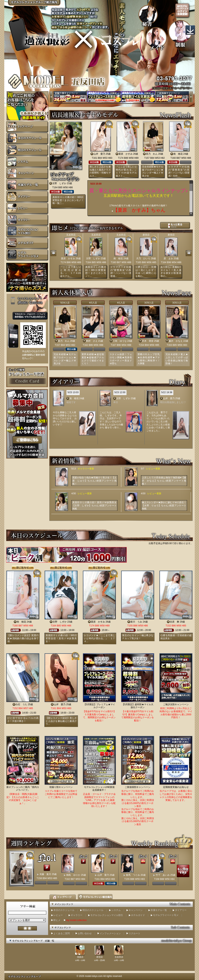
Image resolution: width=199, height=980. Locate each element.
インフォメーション (110, 933)
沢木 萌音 (148, 341)
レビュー (58, 915)
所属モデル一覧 (159, 910)
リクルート (134, 933)
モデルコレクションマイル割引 (107, 915)
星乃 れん (152, 154)
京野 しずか (59, 183)
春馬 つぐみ (133, 875)
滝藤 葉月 (45, 874)
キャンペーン (136, 910)
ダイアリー (181, 910)
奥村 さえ (92, 341)
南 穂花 (178, 154)
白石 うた (21, 704)
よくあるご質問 (62, 933)
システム (116, 910)
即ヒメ (57, 920)
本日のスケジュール (64, 910)
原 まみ (168, 258)
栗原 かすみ (126, 154)
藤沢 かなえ (176, 341)
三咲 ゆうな (120, 341)
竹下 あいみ (163, 875)
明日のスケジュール (93, 910)
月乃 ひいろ (143, 258)
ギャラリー (77, 915)
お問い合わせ (85, 933)
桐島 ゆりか (73, 875)
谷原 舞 (175, 622)
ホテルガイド (138, 915)
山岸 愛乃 (99, 154)
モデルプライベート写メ (166, 915)
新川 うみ (136, 622)
